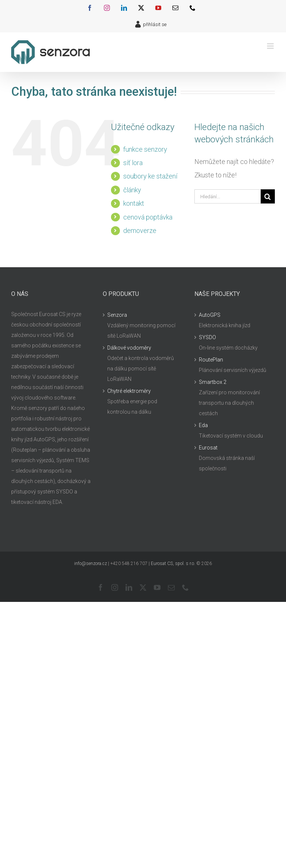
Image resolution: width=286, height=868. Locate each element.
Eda (203, 425)
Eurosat (208, 448)
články (132, 190)
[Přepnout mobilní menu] (271, 46)
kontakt (134, 203)
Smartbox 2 (213, 382)
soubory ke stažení (150, 176)
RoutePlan (211, 360)
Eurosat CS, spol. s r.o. (173, 564)
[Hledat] (268, 196)
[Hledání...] (228, 196)
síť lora (133, 163)
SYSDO (207, 337)
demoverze (140, 231)
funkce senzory (145, 149)
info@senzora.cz (90, 564)
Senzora (117, 315)
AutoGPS (210, 315)
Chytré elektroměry (129, 391)
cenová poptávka (148, 217)
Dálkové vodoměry (129, 348)
